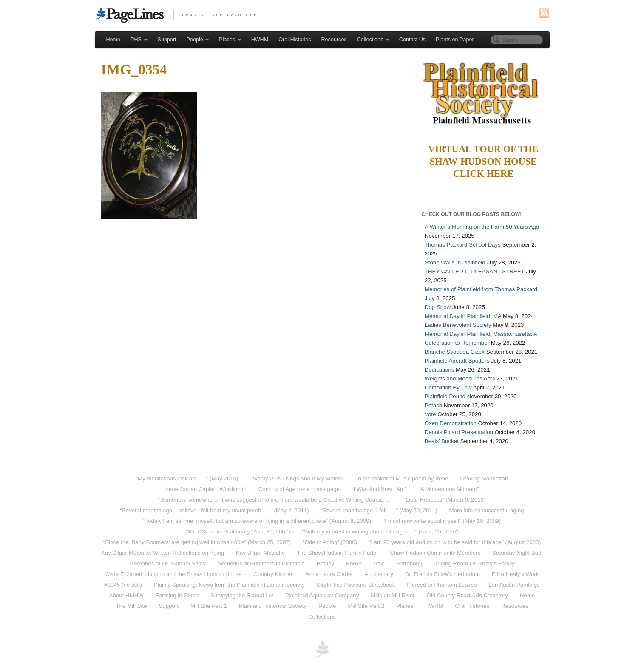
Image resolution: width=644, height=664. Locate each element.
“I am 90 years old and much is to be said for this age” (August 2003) (455, 542)
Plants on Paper (455, 40)
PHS (139, 40)
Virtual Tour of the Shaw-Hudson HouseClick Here (483, 161)
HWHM (260, 40)
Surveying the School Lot (242, 595)
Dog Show (438, 307)
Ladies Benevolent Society (458, 325)
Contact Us (412, 40)
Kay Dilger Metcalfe (260, 553)
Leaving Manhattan (484, 478)
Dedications (439, 370)
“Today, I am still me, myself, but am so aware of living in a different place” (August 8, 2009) (257, 521)
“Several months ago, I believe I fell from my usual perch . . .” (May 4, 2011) (214, 510)
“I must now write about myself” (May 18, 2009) (442, 521)
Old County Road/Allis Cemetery (467, 595)
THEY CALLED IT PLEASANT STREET (475, 271)
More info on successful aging (487, 510)
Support (167, 40)
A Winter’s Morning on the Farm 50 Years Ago (482, 227)
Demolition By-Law (448, 387)
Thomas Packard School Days (463, 245)
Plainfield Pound (445, 396)
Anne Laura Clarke (329, 574)
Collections (373, 40)
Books (354, 563)
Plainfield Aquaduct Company (322, 595)
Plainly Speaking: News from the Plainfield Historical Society (229, 585)
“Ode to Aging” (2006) (330, 542)
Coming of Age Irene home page (299, 489)
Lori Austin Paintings (514, 585)
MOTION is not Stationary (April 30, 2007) (238, 532)
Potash (433, 405)
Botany (325, 563)
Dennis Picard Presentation (459, 432)
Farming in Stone (177, 595)
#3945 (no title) (123, 585)
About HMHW (126, 595)
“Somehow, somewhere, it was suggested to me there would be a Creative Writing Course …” (275, 500)
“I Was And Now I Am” (379, 489)
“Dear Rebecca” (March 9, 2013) (445, 500)
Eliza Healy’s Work (515, 574)
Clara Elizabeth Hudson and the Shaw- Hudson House (174, 574)
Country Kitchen (274, 574)
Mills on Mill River (393, 595)
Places (230, 40)
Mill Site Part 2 (366, 606)
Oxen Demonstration (451, 423)
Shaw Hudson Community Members (435, 553)
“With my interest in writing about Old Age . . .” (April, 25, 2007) (380, 532)
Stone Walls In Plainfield (455, 262)
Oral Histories (295, 40)
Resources (334, 40)
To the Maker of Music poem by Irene (402, 478)
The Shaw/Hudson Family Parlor (337, 553)
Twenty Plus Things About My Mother (296, 478)
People (198, 40)
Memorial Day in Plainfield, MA (463, 316)
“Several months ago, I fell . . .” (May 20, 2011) (379, 510)
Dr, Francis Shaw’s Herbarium (443, 574)
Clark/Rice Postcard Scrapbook (356, 585)
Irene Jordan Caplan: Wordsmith (206, 489)
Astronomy (410, 563)
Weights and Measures (454, 379)
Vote (430, 414)
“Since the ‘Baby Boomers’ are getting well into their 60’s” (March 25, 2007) (197, 542)
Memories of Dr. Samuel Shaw (167, 563)
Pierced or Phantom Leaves (442, 585)
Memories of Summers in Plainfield (261, 563)
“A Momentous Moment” (449, 489)
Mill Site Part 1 (209, 606)
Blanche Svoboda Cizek (455, 352)
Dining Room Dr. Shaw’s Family (475, 563)
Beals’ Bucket (442, 441)
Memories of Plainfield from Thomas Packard (481, 289)
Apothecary (379, 574)
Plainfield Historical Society (273, 606)
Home (113, 40)
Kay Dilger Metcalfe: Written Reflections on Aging (163, 553)
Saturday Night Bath (518, 553)
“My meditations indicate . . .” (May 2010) (187, 478)
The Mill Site (131, 606)
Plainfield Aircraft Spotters (457, 361)
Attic (379, 563)
